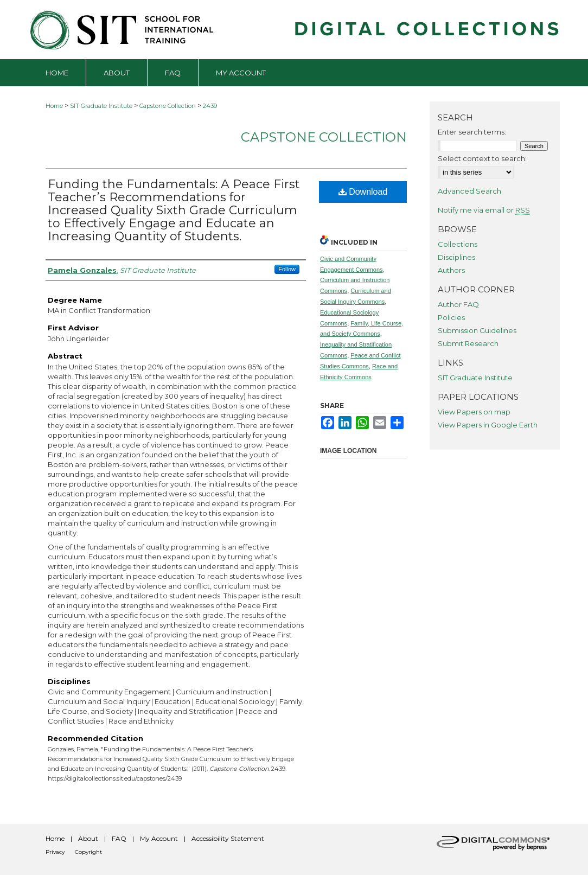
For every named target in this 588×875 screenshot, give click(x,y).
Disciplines (456, 257)
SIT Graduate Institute (101, 106)
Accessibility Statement (228, 838)
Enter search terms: (472, 132)
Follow (287, 269)
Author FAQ (458, 304)
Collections (458, 244)
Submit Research (468, 343)
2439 (210, 106)
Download (363, 192)
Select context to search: (482, 158)
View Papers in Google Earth (488, 425)
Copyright (88, 852)
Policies (451, 317)
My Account (159, 838)
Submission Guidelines (477, 330)
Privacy (55, 852)
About (88, 838)
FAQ (119, 838)
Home (54, 106)
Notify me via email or (484, 210)
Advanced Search (469, 191)
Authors (451, 270)
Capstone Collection (168, 106)
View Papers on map (474, 412)
